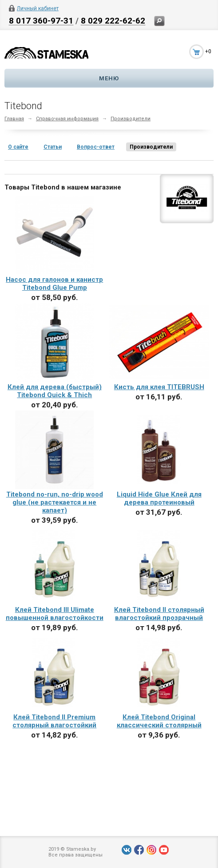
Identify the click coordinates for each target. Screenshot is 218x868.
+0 (208, 51)
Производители (131, 119)
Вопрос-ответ (96, 147)
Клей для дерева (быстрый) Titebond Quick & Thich (55, 391)
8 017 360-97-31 (41, 20)
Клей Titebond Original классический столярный (159, 721)
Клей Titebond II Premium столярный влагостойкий (54, 721)
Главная (14, 119)
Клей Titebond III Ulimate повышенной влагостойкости (55, 614)
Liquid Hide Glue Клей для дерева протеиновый (159, 498)
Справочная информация (67, 119)
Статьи (53, 147)
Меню (109, 78)
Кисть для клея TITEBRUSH (159, 387)
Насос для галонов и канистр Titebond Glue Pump (54, 284)
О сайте (18, 147)
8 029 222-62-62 (113, 20)
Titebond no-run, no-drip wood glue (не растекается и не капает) (55, 502)
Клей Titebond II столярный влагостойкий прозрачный (159, 614)
